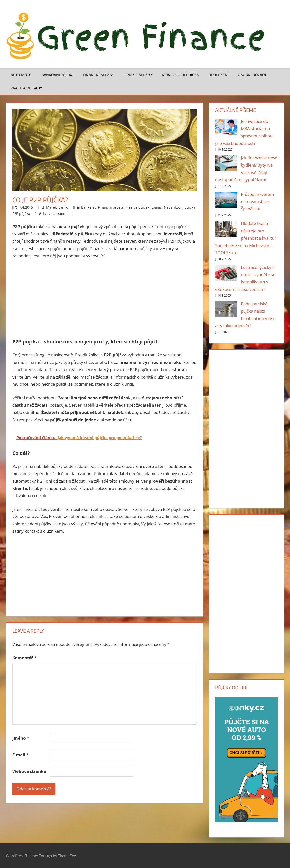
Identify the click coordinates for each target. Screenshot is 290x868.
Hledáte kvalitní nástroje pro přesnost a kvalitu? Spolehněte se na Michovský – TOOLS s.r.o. (246, 238)
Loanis (157, 207)
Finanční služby (99, 75)
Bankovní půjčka (57, 75)
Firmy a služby (138, 75)
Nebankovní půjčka (180, 75)
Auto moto (21, 75)
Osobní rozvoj (252, 75)
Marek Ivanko (57, 207)
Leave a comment (57, 213)
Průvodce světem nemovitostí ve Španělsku (257, 202)
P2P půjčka (21, 213)
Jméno (21, 738)
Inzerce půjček (137, 207)
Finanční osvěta (111, 207)
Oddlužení (218, 75)
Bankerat (89, 207)
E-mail (20, 755)
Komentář (24, 658)
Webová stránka (29, 771)
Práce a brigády (26, 88)
